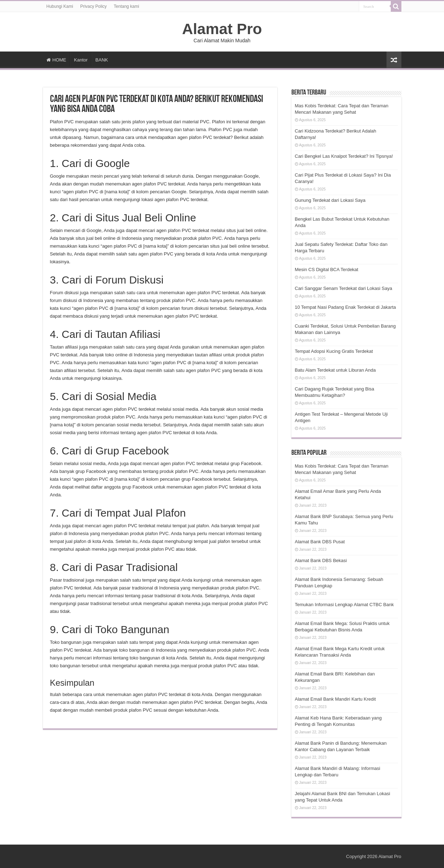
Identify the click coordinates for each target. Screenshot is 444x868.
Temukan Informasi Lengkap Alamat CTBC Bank (344, 605)
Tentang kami (127, 6)
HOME (56, 60)
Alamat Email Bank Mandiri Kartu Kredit (335, 699)
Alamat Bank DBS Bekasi (321, 560)
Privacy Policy (94, 6)
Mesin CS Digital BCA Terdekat (327, 269)
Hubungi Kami (60, 6)
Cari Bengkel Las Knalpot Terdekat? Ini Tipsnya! (344, 156)
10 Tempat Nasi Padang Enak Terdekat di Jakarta (346, 307)
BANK (102, 60)
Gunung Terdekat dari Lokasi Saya (330, 200)
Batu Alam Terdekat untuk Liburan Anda (335, 370)
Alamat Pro (222, 29)
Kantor (81, 60)
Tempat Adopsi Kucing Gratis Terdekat (334, 351)
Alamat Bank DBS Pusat (320, 542)
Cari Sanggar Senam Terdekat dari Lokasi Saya (344, 288)
